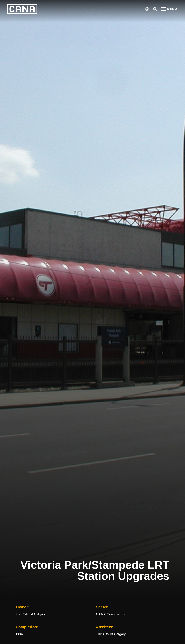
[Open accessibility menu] (147, 9)
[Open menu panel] (169, 9)
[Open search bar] (155, 9)
